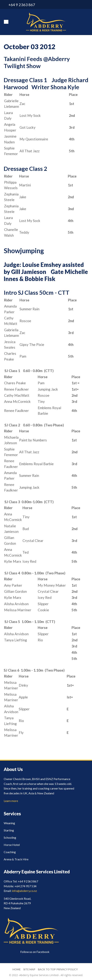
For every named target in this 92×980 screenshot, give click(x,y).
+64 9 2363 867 (22, 5)
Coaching (10, 852)
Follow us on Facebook (35, 952)
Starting (9, 830)
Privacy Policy (67, 969)
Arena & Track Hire (16, 859)
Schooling (10, 837)
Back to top (47, 969)
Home (17, 969)
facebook (86, 5)
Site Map (29, 969)
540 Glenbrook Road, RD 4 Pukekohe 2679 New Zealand (17, 903)
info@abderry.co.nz (79, 5)
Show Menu (6, 22)
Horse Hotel (12, 845)
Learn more (11, 801)
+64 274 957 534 (25, 886)
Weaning (9, 823)
